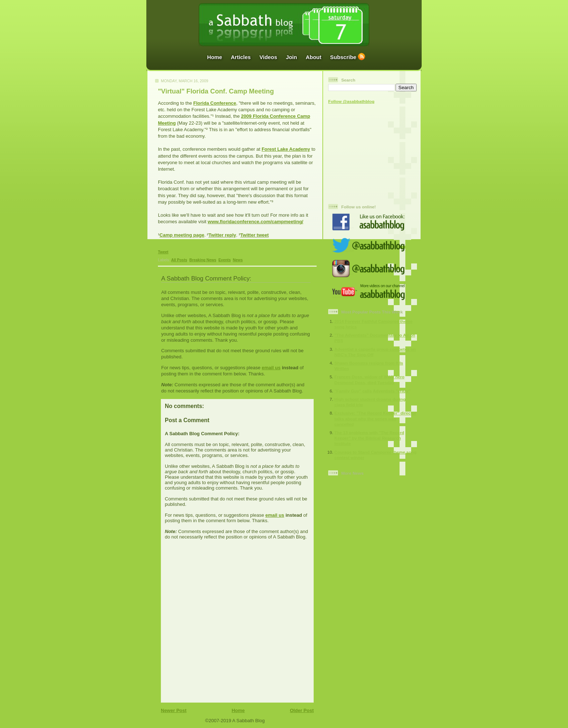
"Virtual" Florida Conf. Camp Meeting (216, 91)
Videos (268, 57)
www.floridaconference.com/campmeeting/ (255, 222)
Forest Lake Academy (286, 149)
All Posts (179, 260)
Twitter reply (222, 235)
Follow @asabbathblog (351, 101)
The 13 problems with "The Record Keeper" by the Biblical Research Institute (369, 438)
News (238, 260)
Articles (241, 57)
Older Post (302, 710)
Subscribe (343, 57)
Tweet (163, 252)
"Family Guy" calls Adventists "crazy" (372, 391)
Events (225, 260)
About (314, 57)
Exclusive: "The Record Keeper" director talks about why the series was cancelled (375, 418)
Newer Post (174, 710)
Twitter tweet (254, 235)
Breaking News (203, 260)
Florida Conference (215, 103)
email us (271, 368)
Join (291, 57)
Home (215, 57)
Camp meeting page (182, 235)
